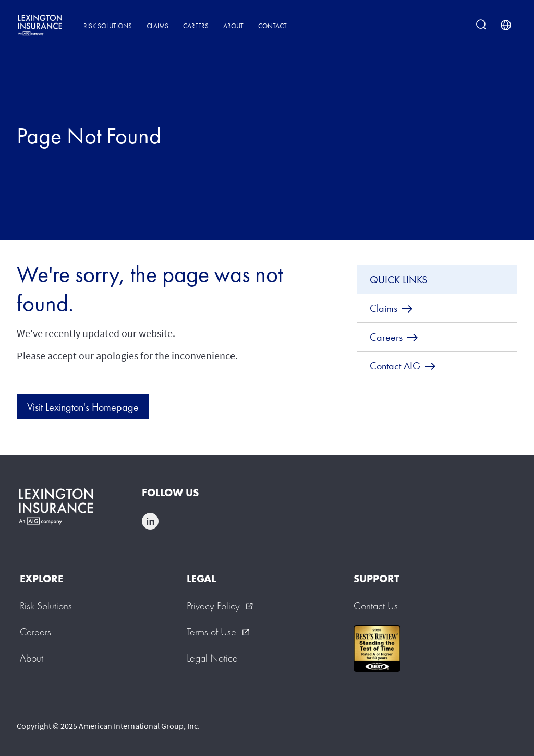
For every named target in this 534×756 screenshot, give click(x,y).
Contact (272, 26)
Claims (157, 26)
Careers (196, 26)
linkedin (150, 521)
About (233, 26)
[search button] (481, 26)
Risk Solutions (108, 26)
